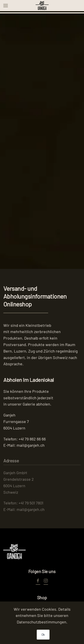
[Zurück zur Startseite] (42, 6)
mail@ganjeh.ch (31, 445)
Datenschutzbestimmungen (42, 622)
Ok (43, 634)
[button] (6, 6)
